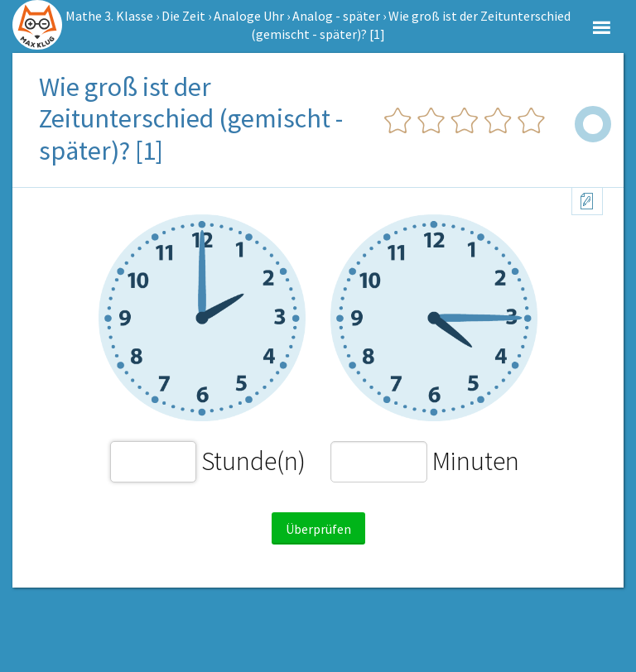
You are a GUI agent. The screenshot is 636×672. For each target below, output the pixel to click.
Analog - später (336, 16)
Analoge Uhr (249, 16)
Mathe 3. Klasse (109, 16)
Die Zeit (183, 16)
